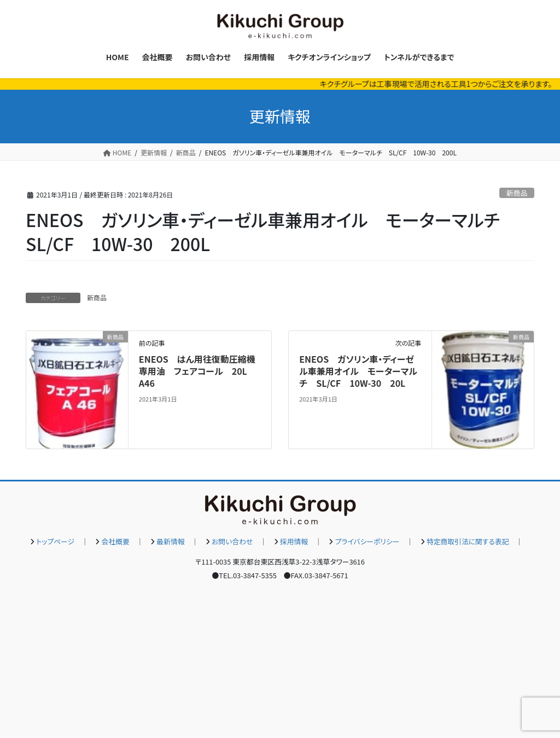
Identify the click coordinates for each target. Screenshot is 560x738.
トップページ (55, 541)
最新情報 (170, 541)
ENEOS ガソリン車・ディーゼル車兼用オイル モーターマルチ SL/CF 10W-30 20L (358, 371)
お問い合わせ (232, 541)
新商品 (517, 193)
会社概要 (116, 541)
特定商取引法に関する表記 (468, 541)
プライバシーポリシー (367, 541)
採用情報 (294, 541)
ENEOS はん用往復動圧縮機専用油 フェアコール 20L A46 (197, 371)
